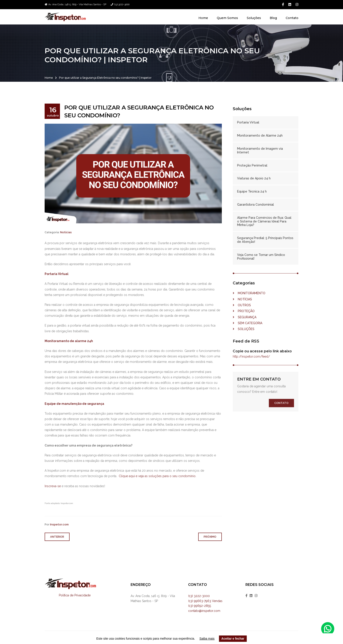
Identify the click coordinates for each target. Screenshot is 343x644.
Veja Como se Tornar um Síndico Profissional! (261, 257)
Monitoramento (249, 304)
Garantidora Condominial (255, 205)
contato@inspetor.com (204, 611)
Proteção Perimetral (252, 165)
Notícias (66, 243)
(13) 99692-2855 (199, 606)
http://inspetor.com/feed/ (251, 367)
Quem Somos (227, 18)
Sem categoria (248, 334)
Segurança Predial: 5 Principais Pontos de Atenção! (265, 240)
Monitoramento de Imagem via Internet (260, 150)
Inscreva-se (53, 497)
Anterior (57, 548)
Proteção (244, 322)
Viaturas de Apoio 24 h (254, 178)
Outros (242, 316)
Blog (273, 18)
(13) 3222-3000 (122, 4)
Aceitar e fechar (233, 639)
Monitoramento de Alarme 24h (260, 135)
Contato (292, 18)
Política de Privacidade (75, 595)
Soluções (254, 18)
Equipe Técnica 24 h (252, 191)
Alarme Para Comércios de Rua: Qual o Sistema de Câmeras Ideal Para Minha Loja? (264, 221)
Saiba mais (207, 639)
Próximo (210, 548)
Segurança (245, 328)
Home (203, 18)
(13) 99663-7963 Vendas (205, 601)
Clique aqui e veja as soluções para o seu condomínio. (157, 487)
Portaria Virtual (248, 122)
